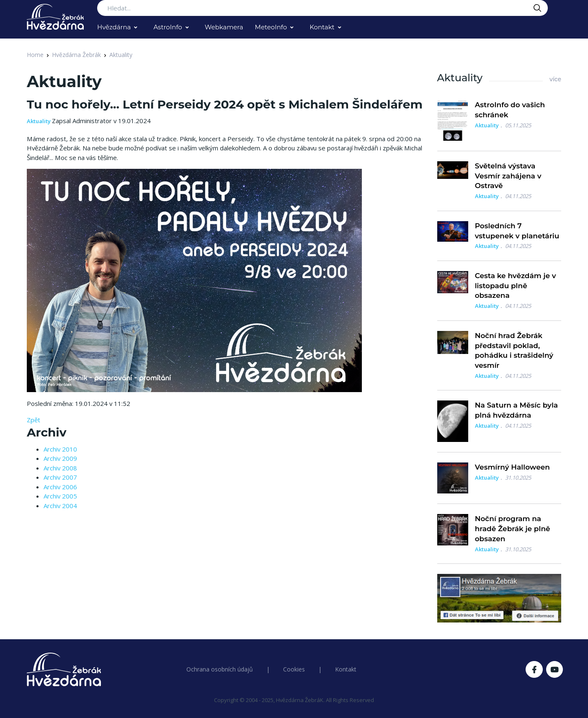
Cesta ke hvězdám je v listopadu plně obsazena (516, 286)
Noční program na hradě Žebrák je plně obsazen (513, 529)
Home (35, 55)
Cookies (294, 669)
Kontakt (322, 27)
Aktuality (121, 55)
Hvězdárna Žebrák (76, 55)
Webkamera (224, 27)
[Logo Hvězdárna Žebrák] (55, 17)
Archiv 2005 (60, 496)
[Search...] (322, 8)
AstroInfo (168, 27)
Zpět (34, 420)
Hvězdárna (114, 27)
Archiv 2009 (60, 458)
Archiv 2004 (60, 506)
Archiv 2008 (60, 468)
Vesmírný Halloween (512, 467)
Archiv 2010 (60, 449)
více (555, 79)
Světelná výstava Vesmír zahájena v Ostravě (508, 176)
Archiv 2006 (60, 487)
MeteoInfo (271, 27)
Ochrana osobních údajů (220, 669)
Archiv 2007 (60, 477)
